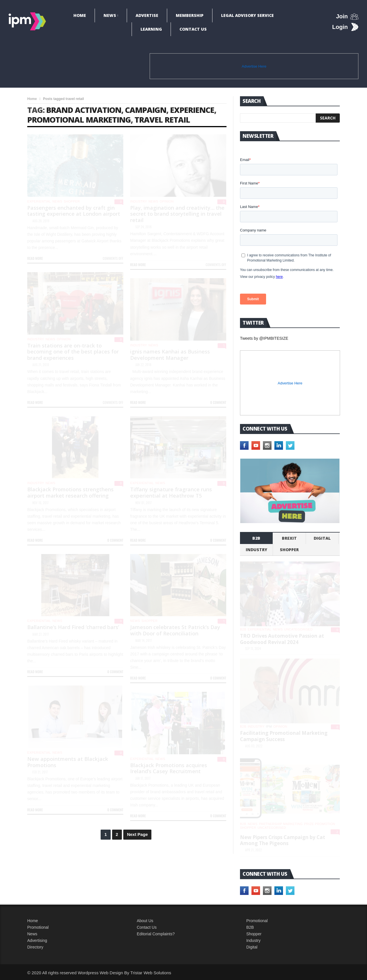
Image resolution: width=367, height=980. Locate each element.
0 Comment (218, 402)
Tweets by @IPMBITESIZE (264, 338)
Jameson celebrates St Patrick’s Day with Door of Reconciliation (175, 630)
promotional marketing (79, 120)
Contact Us (193, 29)
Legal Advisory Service (247, 15)
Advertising (37, 940)
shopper (72, 201)
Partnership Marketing (281, 824)
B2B (250, 927)
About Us (145, 921)
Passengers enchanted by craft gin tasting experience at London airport (74, 211)
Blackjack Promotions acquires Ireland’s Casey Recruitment (169, 768)
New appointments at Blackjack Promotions (68, 762)
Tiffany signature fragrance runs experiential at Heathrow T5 (171, 492)
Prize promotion (320, 824)
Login (340, 27)
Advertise (147, 15)
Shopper (254, 934)
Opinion (167, 201)
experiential (39, 201)
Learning (151, 29)
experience (192, 110)
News (110, 15)
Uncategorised (298, 629)
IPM (269, 726)
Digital (322, 538)
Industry (253, 940)
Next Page (137, 834)
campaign (146, 110)
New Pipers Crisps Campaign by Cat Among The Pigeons (283, 840)
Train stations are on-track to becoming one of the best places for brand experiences (73, 352)
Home (80, 15)
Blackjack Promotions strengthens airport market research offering (70, 492)
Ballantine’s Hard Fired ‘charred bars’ (73, 627)
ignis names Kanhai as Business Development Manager (170, 355)
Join (342, 16)
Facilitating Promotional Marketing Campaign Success (284, 736)
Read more (35, 258)
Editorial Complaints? (156, 934)
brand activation (84, 110)
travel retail (162, 120)
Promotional (38, 927)
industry (139, 201)
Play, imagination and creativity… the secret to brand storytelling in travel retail (177, 214)
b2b (256, 538)
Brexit (289, 538)
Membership (190, 15)
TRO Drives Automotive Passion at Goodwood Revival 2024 (282, 639)
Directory (35, 947)
